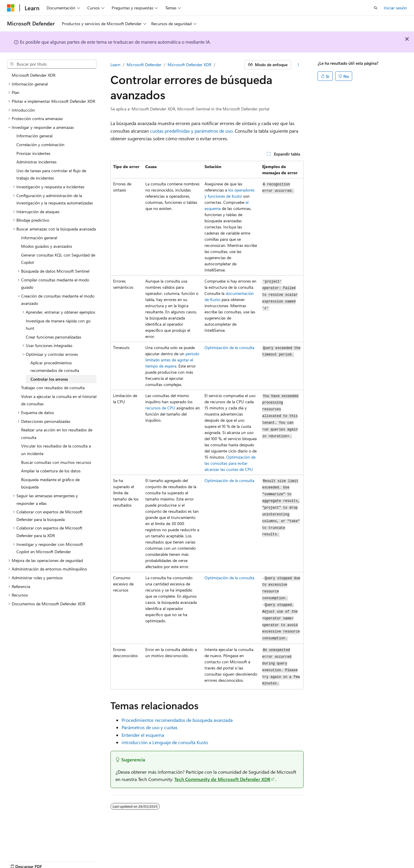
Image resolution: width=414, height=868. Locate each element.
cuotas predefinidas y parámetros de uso (191, 131)
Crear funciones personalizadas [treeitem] (53, 337)
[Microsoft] (11, 8)
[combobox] (52, 64)
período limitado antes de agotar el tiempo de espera (172, 360)
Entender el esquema (143, 735)
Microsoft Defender (144, 65)
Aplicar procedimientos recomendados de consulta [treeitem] (55, 366)
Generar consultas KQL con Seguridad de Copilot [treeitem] (58, 259)
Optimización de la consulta (229, 347)
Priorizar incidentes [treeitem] (33, 153)
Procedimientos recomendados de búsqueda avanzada (177, 720)
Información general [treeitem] (34, 136)
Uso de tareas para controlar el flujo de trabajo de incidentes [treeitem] (51, 174)
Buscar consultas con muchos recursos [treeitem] (56, 462)
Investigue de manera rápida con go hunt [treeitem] (58, 325)
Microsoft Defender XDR (189, 65)
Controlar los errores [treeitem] (49, 379)
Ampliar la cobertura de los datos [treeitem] (51, 471)
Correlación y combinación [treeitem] (40, 145)
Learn (115, 65)
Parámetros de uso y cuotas (150, 727)
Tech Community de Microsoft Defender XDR (222, 779)
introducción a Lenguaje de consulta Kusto (165, 742)
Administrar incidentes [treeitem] (36, 162)
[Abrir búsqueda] (376, 8)
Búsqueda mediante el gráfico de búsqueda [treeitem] (50, 483)
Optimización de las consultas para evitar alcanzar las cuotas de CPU (230, 463)
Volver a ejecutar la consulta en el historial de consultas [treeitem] (59, 400)
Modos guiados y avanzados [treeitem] (47, 246)
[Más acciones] (298, 65)
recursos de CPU (160, 408)
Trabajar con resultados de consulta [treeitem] (53, 388)
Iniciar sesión (395, 8)
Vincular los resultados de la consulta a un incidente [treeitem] (56, 450)
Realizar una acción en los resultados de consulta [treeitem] (57, 434)
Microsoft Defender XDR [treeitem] (34, 75)
